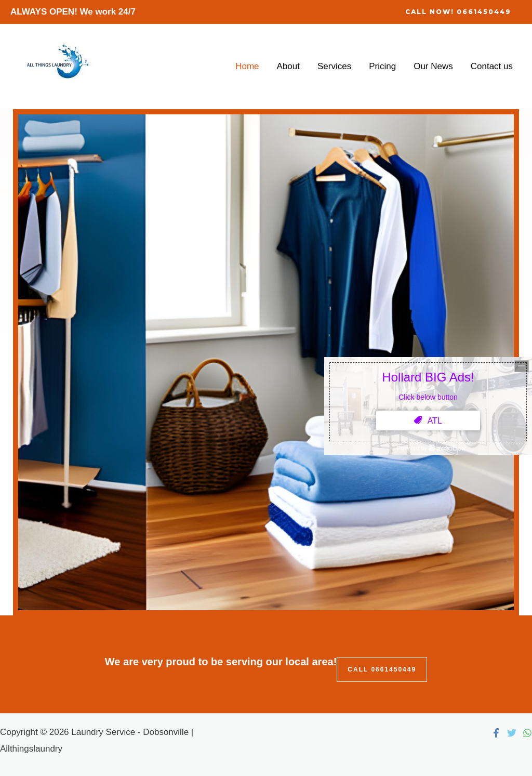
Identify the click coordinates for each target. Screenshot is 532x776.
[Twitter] (512, 733)
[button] (458, 12)
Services (334, 66)
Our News (433, 66)
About (288, 66)
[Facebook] (496, 733)
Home (247, 66)
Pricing (382, 66)
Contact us (492, 66)
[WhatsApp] (527, 733)
